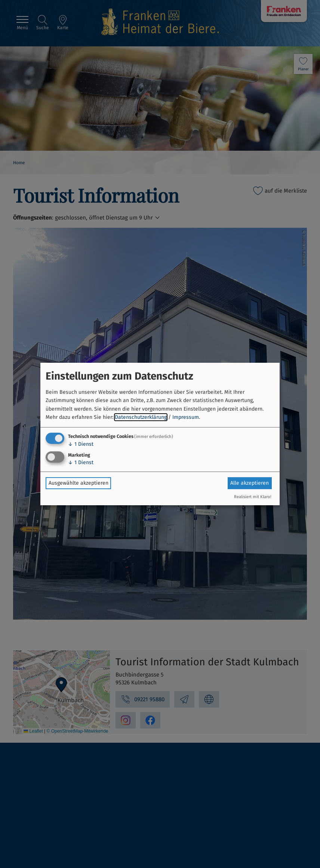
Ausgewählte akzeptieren (79, 483)
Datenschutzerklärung (141, 417)
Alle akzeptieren (250, 483)
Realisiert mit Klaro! (253, 497)
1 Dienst (81, 444)
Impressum (186, 417)
